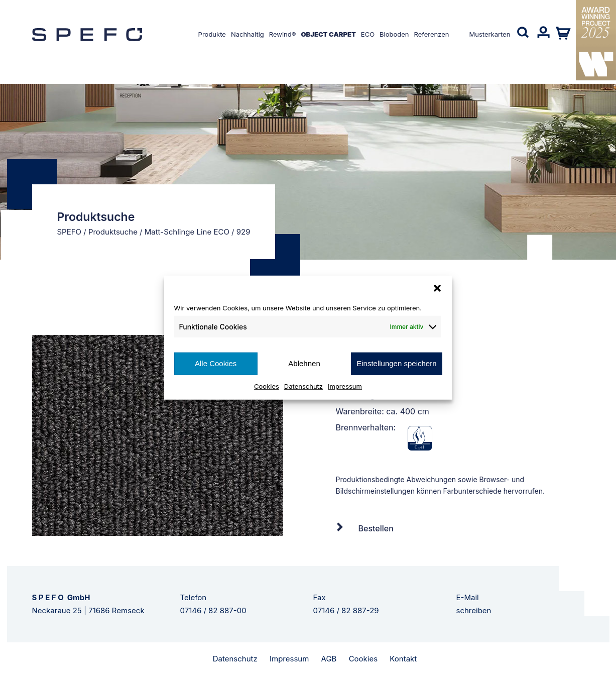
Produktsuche (113, 232)
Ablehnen (304, 363)
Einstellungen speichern (396, 363)
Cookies (267, 386)
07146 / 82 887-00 (213, 610)
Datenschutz (303, 386)
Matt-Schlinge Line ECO (187, 232)
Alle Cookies (216, 363)
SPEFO (70, 232)
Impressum (345, 386)
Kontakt (403, 659)
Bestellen (376, 528)
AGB (329, 659)
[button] (437, 288)
